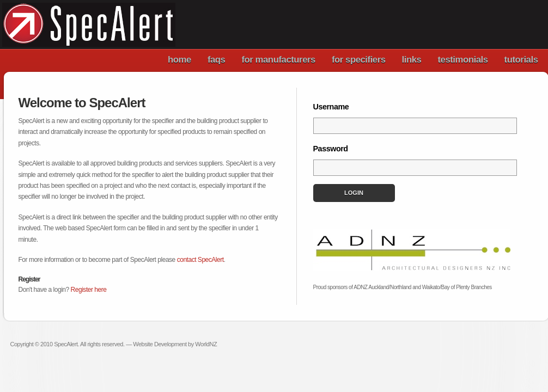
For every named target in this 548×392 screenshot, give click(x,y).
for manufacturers (278, 60)
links (412, 60)
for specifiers (359, 60)
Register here (89, 290)
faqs (217, 60)
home (179, 60)
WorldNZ (206, 344)
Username (331, 107)
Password (331, 149)
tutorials (521, 60)
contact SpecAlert (200, 260)
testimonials (462, 60)
